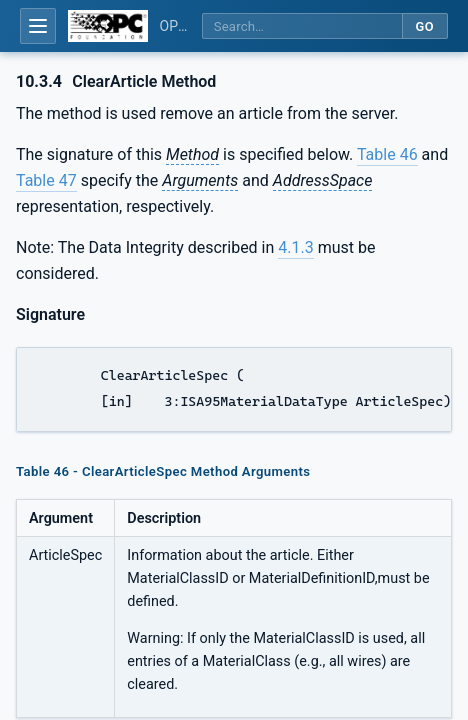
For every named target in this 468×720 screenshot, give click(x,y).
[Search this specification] (302, 26)
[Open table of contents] (38, 26)
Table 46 (387, 154)
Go (424, 26)
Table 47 (46, 180)
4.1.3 (295, 247)
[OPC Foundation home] (108, 26)
